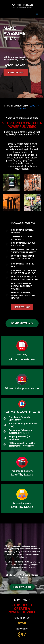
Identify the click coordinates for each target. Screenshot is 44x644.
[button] (22, 323)
